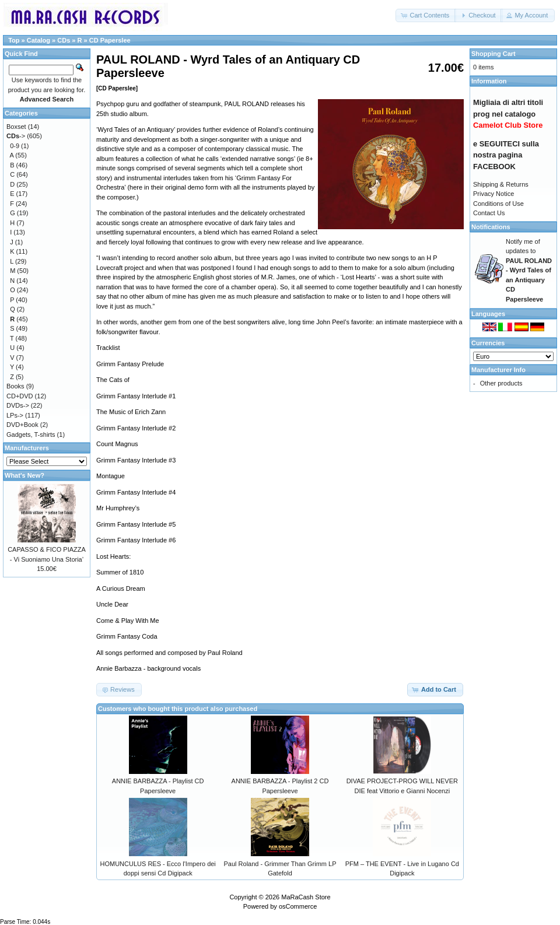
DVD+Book (22, 425)
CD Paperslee (110, 40)
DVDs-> (18, 405)
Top (14, 40)
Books (15, 386)
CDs (64, 40)
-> (16, 136)
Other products (501, 383)
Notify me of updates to (529, 270)
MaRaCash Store (306, 897)
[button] (426, 15)
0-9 (15, 146)
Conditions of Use (498, 204)
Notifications (491, 227)
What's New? (24, 475)
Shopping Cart (494, 54)
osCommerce (298, 906)
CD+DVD (20, 396)
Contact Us (489, 213)
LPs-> (15, 415)
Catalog (38, 40)
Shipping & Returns (501, 184)
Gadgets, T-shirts (31, 435)
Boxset (16, 127)
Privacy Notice (494, 194)
